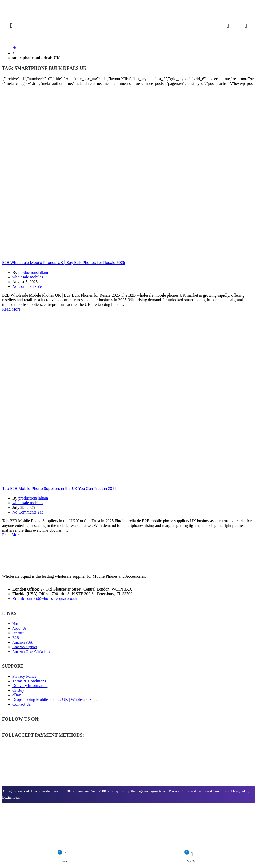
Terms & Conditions (29, 681)
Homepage (21, 47)
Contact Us (22, 704)
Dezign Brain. (12, 798)
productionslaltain (33, 272)
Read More (11, 309)
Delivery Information (30, 686)
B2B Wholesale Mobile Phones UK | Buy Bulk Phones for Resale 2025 (64, 263)
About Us (19, 628)
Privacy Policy (25, 676)
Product (18, 633)
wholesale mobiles (28, 277)
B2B (16, 638)
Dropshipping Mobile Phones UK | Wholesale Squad (56, 700)
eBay (17, 695)
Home (17, 624)
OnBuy (18, 690)
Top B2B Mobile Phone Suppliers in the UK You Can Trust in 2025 (59, 489)
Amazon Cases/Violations (31, 652)
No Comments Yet (28, 286)
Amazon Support (25, 647)
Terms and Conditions (213, 791)
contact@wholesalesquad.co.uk (45, 598)
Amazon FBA (22, 642)
